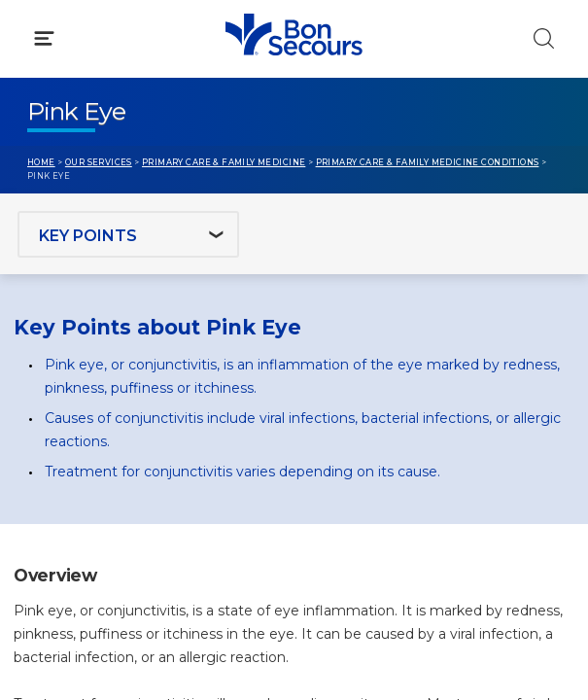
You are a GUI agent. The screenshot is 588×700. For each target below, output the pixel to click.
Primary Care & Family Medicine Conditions (428, 162)
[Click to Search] (544, 38)
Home (41, 162)
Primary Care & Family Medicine (224, 162)
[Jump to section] (128, 234)
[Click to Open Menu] (44, 38)
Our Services (99, 162)
